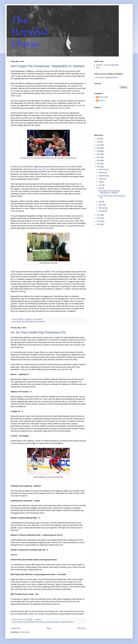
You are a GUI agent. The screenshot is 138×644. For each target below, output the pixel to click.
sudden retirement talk (40, 169)
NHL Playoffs (40, 622)
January (102, 211)
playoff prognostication (52, 622)
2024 (99, 139)
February (102, 208)
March (101, 205)
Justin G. (102, 101)
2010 (99, 224)
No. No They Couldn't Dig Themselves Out (38, 332)
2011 (99, 221)
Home (49, 628)
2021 (99, 145)
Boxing (19, 322)
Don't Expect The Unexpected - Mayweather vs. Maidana (47, 66)
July (100, 182)
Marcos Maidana (40, 322)
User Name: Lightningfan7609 (107, 77)
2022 (99, 142)
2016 (99, 161)
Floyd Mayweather (28, 322)
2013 (99, 215)
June (101, 185)
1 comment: (38, 620)
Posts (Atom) (25, 632)
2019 (99, 151)
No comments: (38, 319)
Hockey (19, 622)
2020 (99, 148)
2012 (99, 218)
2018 (99, 154)
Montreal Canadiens (29, 622)
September (103, 176)
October (102, 173)
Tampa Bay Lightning (67, 622)
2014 (99, 167)
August (101, 179)
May (100, 188)
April (100, 202)
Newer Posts (16, 628)
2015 (99, 164)
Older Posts (81, 628)
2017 (99, 157)
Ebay (98, 68)
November (103, 169)
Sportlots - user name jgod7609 (107, 65)
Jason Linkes (103, 97)
